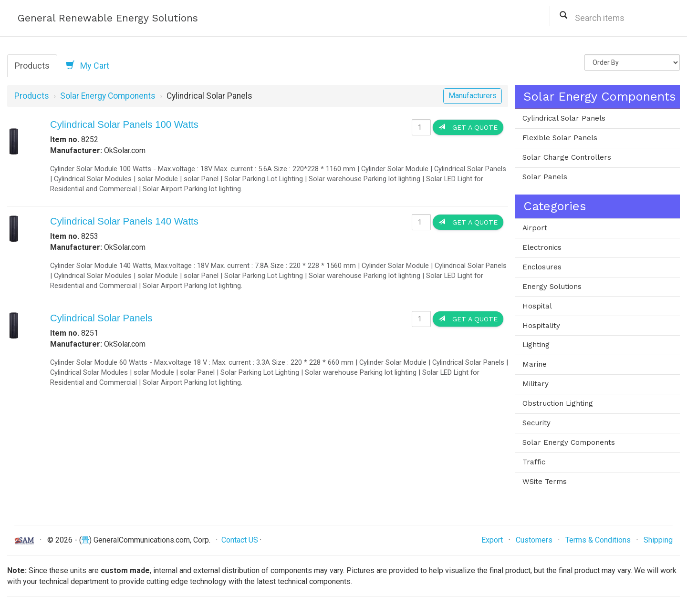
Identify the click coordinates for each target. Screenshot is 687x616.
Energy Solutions (552, 287)
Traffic (534, 462)
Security (536, 423)
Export (492, 540)
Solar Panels (545, 177)
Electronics (542, 247)
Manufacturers (473, 96)
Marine (535, 364)
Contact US (240, 540)
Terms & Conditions (598, 540)
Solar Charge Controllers (567, 157)
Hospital (537, 306)
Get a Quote (468, 127)
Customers (534, 540)
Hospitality (541, 326)
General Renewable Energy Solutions (108, 18)
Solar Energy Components (108, 96)
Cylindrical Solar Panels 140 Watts (124, 221)
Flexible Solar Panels (560, 138)
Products (32, 66)
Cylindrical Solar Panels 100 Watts (124, 124)
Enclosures (542, 267)
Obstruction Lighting (558, 403)
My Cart (88, 65)
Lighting (536, 345)
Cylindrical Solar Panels (101, 318)
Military (536, 384)
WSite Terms (545, 482)
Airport (535, 228)
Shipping (658, 540)
